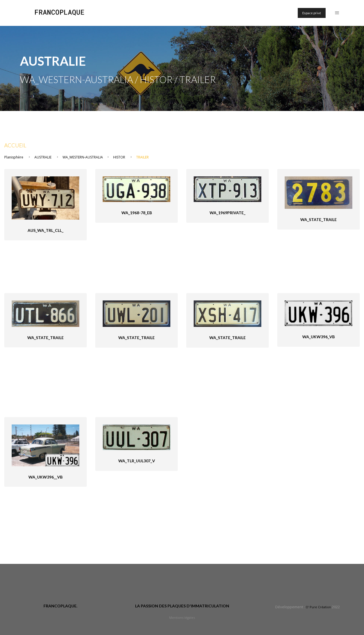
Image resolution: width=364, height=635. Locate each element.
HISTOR (119, 157)
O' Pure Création (318, 607)
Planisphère (14, 157)
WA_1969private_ (227, 213)
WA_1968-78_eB (137, 213)
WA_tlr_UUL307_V (137, 461)
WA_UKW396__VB (45, 477)
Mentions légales (182, 618)
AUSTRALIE (43, 157)
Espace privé (312, 13)
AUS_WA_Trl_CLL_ (45, 230)
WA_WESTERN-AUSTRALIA (83, 157)
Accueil (15, 145)
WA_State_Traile (318, 219)
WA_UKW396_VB (318, 337)
